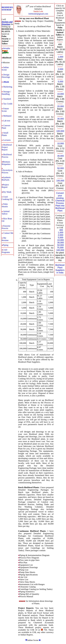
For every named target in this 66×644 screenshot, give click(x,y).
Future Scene (5, 110)
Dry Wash (7, 192)
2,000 (61, 69)
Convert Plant (6, 127)
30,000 (60, 119)
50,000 (60, 168)
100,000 (60, 131)
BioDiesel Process (7, 156)
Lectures (7, 140)
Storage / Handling (6, 93)
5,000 (61, 82)
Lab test (7, 121)
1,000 (61, 57)
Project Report (5, 186)
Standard (7, 99)
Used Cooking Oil (7, 198)
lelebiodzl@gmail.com (38, 14)
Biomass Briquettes (6, 163)
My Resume (5, 239)
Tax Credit (8, 104)
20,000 (60, 106)
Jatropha (6, 48)
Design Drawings (6, 76)
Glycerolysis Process (7, 171)
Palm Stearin (5, 205)
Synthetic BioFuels (6, 179)
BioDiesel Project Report (7, 147)
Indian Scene (5, 69)
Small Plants (5, 134)
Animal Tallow (6, 212)
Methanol (7, 116)
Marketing (8, 87)
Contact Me (8, 233)
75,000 (60, 248)
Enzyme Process (6, 227)
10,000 (60, 94)
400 (61, 230)
